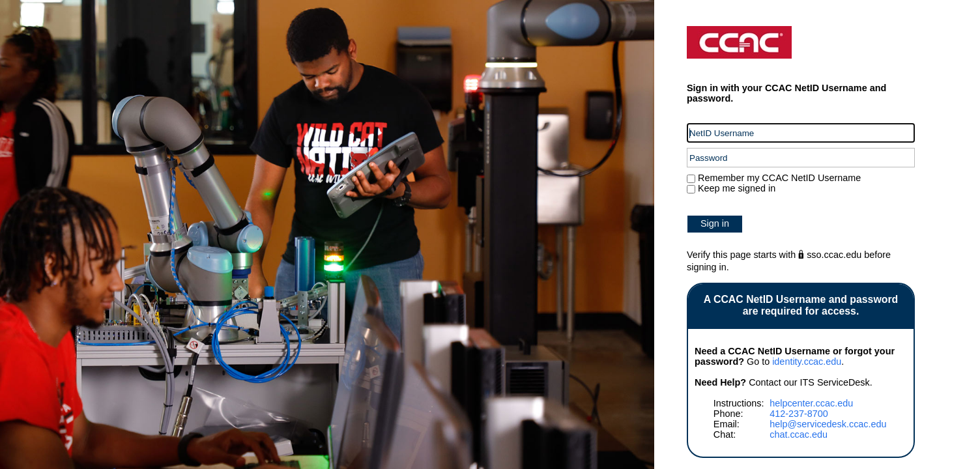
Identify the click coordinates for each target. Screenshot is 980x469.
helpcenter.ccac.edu (811, 403)
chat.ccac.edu (799, 434)
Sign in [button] (715, 223)
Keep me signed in (737, 188)
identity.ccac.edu (807, 362)
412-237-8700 (799, 414)
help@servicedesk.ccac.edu (828, 424)
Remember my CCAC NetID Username (778, 178)
